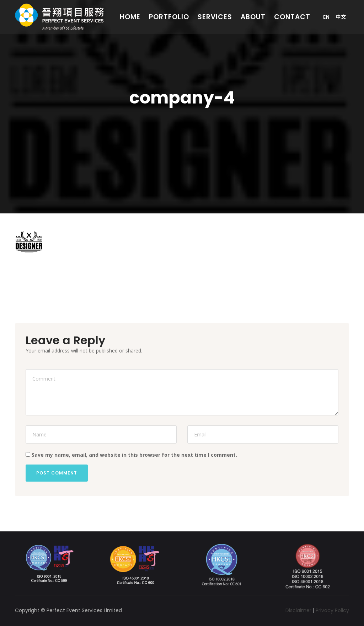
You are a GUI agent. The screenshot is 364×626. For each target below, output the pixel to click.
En (326, 17)
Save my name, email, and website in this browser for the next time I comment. (134, 455)
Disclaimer (298, 610)
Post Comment (57, 473)
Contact (292, 17)
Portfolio (169, 17)
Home (130, 17)
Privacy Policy (332, 610)
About (253, 17)
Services (215, 17)
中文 (341, 17)
